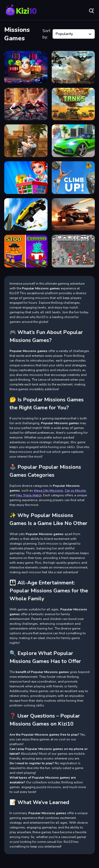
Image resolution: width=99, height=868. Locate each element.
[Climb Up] (73, 178)
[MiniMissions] (73, 251)
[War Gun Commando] (26, 141)
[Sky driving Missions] (26, 214)
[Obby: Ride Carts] (26, 251)
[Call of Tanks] (73, 104)
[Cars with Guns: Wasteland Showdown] (73, 214)
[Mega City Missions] (73, 141)
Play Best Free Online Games (21, 11)
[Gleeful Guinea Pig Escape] (26, 67)
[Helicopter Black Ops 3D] (73, 67)
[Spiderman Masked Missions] (26, 104)
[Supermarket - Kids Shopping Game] (26, 178)
